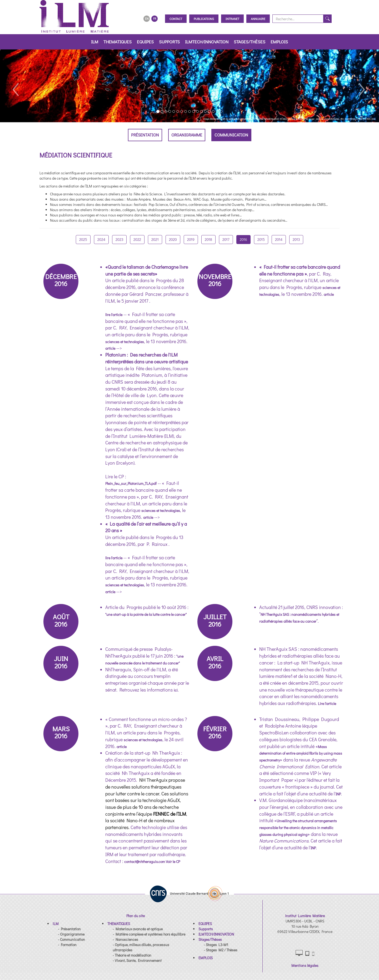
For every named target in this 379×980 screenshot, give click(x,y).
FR (155, 19)
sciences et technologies (125, 342)
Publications (204, 19)
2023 (119, 239)
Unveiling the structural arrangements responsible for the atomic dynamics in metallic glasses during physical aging (298, 827)
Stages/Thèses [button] (250, 42)
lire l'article (114, 315)
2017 (226, 239)
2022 (137, 239)
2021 (155, 239)
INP (338, 794)
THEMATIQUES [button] (118, 42)
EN (147, 19)
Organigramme (187, 135)
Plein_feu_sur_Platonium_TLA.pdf (131, 483)
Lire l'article (327, 704)
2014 (279, 239)
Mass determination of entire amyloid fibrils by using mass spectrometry (301, 753)
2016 (243, 239)
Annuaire (258, 19)
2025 (83, 239)
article (110, 348)
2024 (101, 239)
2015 (261, 239)
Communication (231, 135)
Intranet (232, 19)
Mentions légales (305, 965)
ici (176, 690)
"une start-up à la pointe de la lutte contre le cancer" (146, 614)
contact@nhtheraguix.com (145, 862)
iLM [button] (95, 42)
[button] (15, 86)
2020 (173, 239)
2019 (191, 239)
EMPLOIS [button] (279, 42)
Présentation (145, 135)
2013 (296, 239)
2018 (208, 239)
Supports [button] (169, 42)
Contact (176, 19)
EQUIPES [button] (145, 42)
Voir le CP (173, 862)
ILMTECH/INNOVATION (207, 42)
